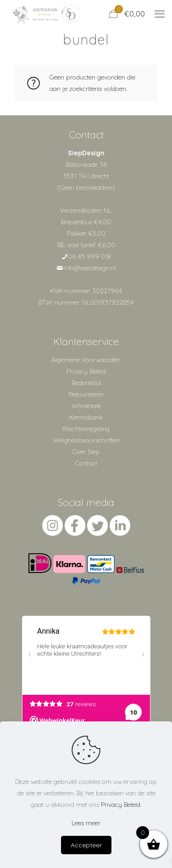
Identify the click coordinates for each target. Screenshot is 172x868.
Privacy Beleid (86, 371)
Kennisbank (86, 417)
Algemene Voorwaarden (86, 360)
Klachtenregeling (86, 429)
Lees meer (86, 823)
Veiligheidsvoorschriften (86, 440)
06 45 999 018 (89, 256)
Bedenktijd (86, 383)
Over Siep (86, 452)
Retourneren (86, 394)
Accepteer (86, 845)
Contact (86, 463)
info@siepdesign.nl (89, 268)
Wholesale (86, 406)
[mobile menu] (160, 14)
